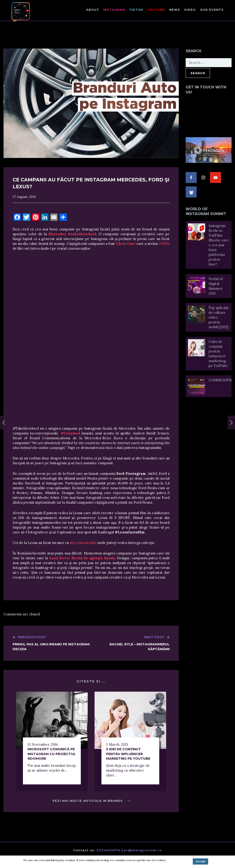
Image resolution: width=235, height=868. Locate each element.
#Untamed (71, 433)
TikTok (136, 10)
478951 (164, 244)
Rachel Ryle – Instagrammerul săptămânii (130, 643)
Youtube (156, 10)
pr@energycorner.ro (143, 850)
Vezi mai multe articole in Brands (91, 801)
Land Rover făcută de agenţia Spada (82, 558)
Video (190, 10)
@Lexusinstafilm (83, 543)
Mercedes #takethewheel (72, 234)
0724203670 (108, 850)
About (93, 10)
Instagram (114, 10)
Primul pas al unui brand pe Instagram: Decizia (52, 643)
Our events (212, 10)
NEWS (175, 10)
